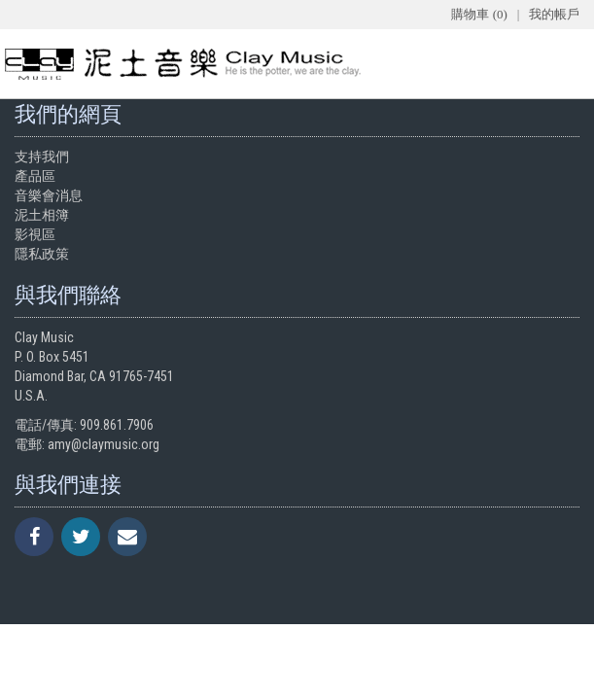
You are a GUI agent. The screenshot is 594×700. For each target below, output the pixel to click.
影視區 (35, 234)
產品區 (35, 176)
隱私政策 (42, 254)
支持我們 (42, 157)
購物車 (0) (479, 14)
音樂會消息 (49, 195)
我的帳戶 (554, 14)
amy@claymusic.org (104, 444)
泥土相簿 (42, 215)
